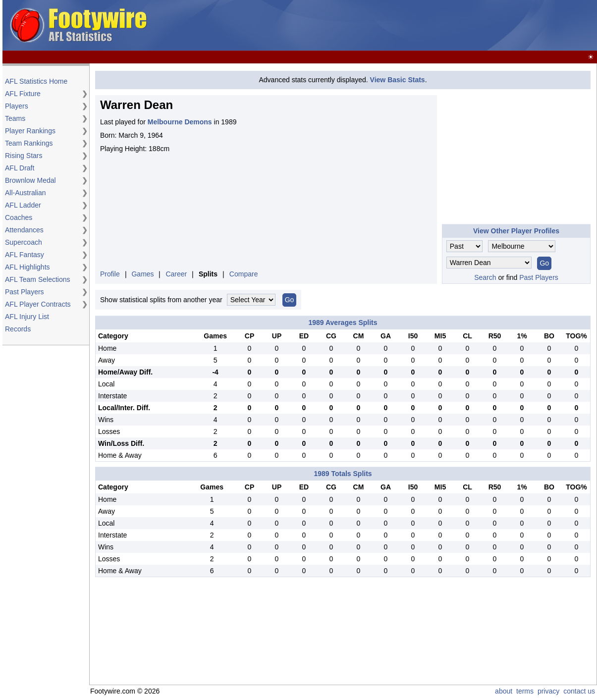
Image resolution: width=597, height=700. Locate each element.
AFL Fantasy (25, 255)
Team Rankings (29, 143)
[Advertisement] (415, 26)
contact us (579, 691)
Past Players (25, 292)
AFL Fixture (23, 94)
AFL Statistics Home (36, 81)
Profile (110, 274)
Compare (244, 274)
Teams (15, 118)
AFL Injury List (27, 317)
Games (142, 274)
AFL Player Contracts (38, 304)
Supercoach (24, 242)
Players (17, 106)
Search (485, 277)
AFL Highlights (27, 267)
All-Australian (25, 193)
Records (18, 329)
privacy (548, 691)
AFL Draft (20, 168)
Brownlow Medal (30, 180)
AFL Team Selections (38, 279)
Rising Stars (24, 156)
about (504, 691)
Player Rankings (30, 131)
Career (176, 274)
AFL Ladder (23, 205)
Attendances (24, 230)
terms (525, 691)
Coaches (19, 217)
